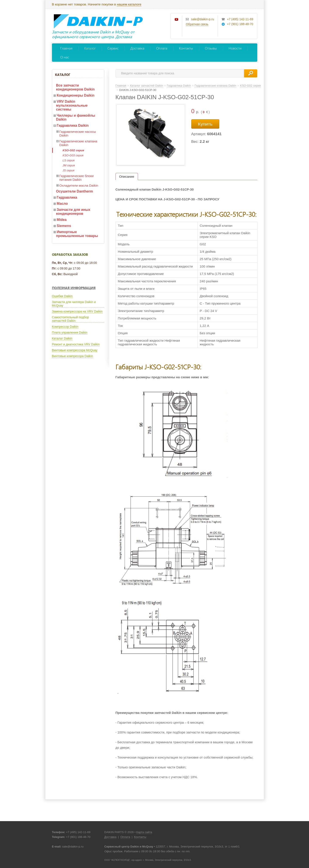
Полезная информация (74, 288)
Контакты (186, 48)
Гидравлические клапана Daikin (78, 143)
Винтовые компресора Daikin (73, 356)
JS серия (69, 170)
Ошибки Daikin (62, 296)
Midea (62, 220)
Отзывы (211, 48)
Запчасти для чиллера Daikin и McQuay (74, 304)
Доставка (137, 48)
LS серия (69, 160)
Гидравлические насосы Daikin (78, 133)
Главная (66, 48)
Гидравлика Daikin (73, 125)
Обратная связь (197, 24)
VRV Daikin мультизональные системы (72, 105)
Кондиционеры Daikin (76, 95)
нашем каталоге (129, 4)
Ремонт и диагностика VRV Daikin (76, 344)
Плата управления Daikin (70, 333)
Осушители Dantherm (75, 191)
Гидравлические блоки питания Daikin (77, 178)
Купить (205, 124)
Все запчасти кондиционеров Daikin (75, 87)
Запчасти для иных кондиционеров (73, 212)
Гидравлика (67, 197)
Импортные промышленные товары (77, 234)
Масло (62, 204)
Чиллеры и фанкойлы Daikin (76, 117)
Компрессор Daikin (65, 327)
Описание (127, 176)
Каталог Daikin (62, 338)
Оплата (162, 48)
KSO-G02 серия (73, 150)
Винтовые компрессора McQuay (75, 350)
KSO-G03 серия (73, 155)
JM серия (69, 165)
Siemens (64, 226)
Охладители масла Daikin (79, 185)
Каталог (90, 48)
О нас (65, 57)
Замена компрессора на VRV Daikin (77, 311)
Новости (235, 48)
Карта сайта (144, 832)
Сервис (113, 48)
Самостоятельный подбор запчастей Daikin (70, 319)
